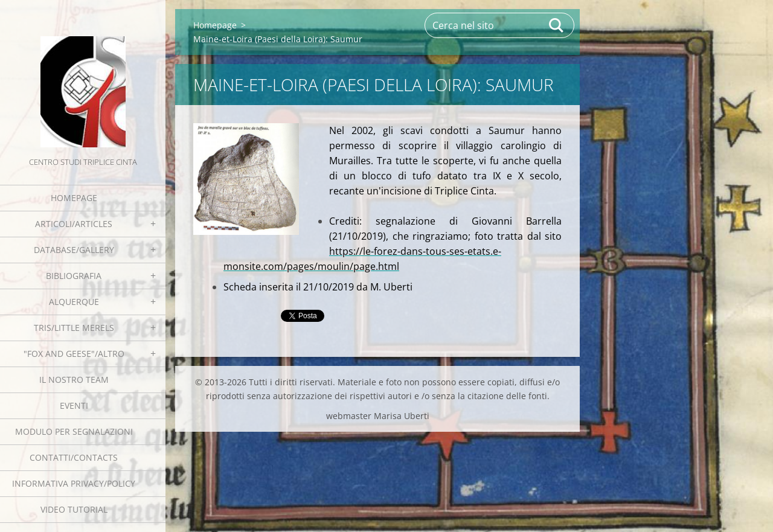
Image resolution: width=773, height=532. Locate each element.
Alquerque (74, 302)
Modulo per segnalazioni (74, 431)
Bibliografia (74, 276)
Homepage (74, 198)
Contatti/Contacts (74, 457)
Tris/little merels (74, 328)
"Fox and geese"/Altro (74, 354)
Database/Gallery (74, 250)
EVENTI (74, 405)
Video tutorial (74, 509)
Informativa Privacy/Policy (74, 483)
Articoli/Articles (74, 224)
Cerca (557, 25)
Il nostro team (74, 380)
